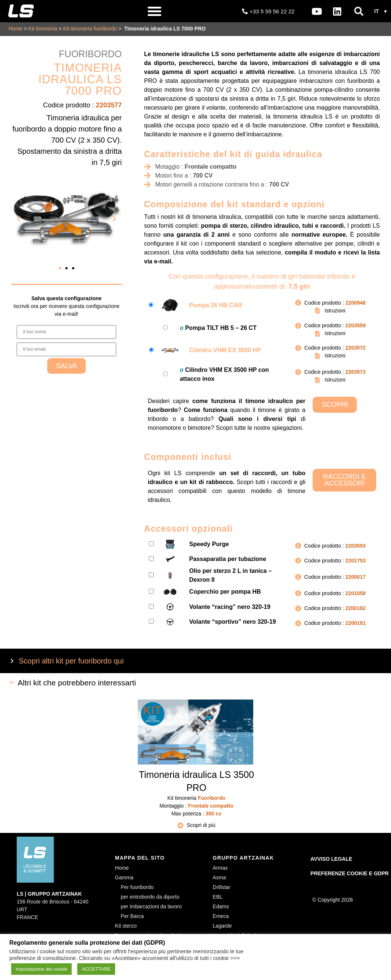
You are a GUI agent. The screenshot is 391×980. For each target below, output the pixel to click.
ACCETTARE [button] (96, 969)
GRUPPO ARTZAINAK (243, 858)
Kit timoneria (43, 29)
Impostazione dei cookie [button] (41, 969)
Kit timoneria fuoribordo (90, 29)
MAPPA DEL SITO (140, 858)
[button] (154, 11)
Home (15, 29)
